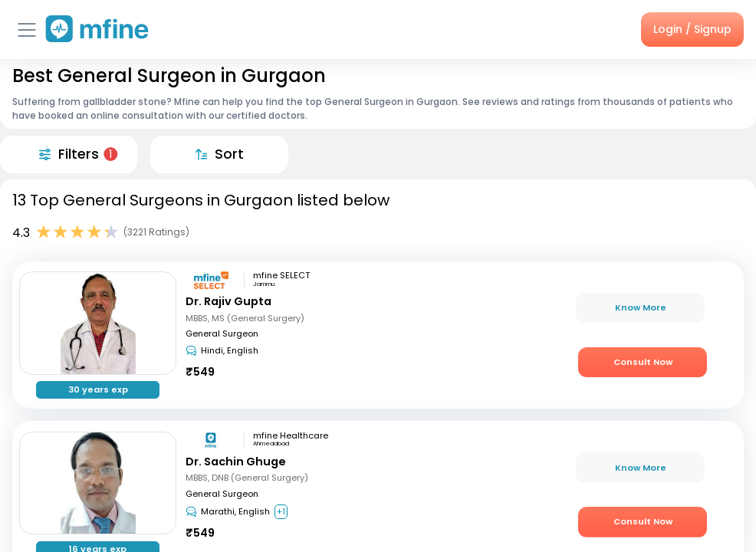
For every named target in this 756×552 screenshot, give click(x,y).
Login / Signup (692, 29)
